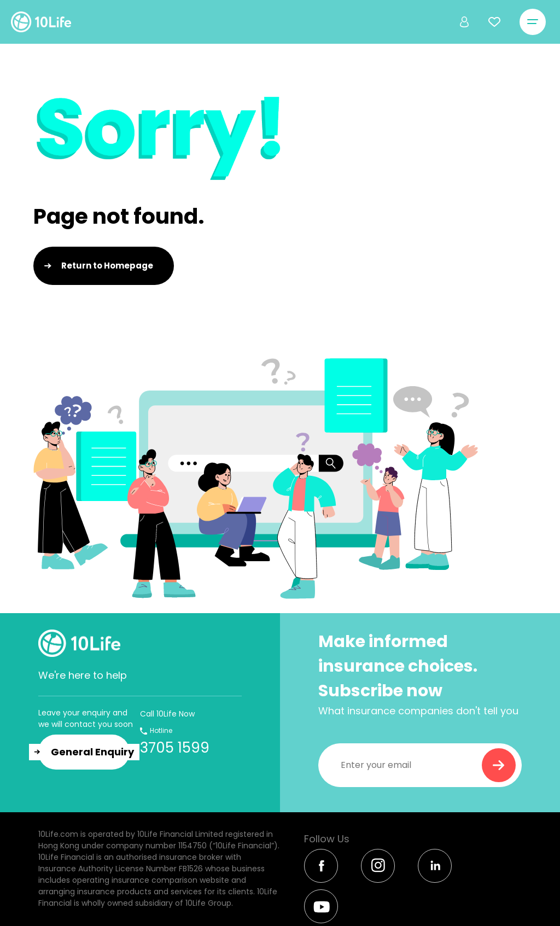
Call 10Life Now (167, 714)
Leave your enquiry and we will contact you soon (86, 718)
